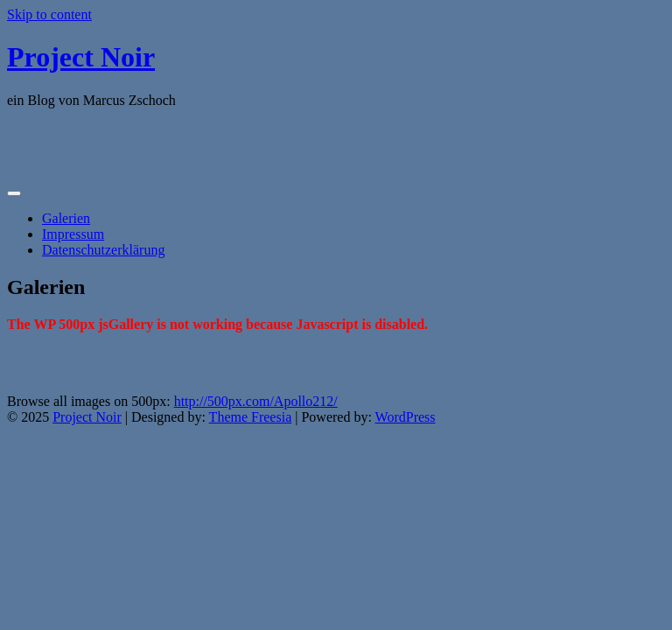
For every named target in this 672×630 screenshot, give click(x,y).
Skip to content (49, 14)
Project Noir (81, 57)
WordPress (406, 417)
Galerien (66, 218)
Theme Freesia (251, 417)
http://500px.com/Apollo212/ (256, 401)
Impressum (73, 234)
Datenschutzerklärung (103, 250)
